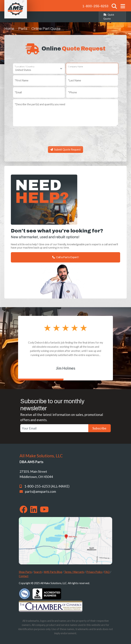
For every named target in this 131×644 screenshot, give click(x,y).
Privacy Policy (94, 572)
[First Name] (39, 80)
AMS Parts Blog (53, 572)
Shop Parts (25, 572)
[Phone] (92, 92)
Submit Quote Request (65, 150)
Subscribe (99, 428)
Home (9, 29)
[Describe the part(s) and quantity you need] (65, 113)
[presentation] (65, 138)
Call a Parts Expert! (66, 257)
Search (38, 572)
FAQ (107, 572)
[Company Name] (92, 69)
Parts (23, 29)
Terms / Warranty (74, 572)
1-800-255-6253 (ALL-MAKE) (47, 486)
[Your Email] (54, 428)
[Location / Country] (39, 69)
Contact (24, 576)
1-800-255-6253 (95, 6)
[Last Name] (92, 80)
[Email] (39, 92)
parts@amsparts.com (40, 492)
